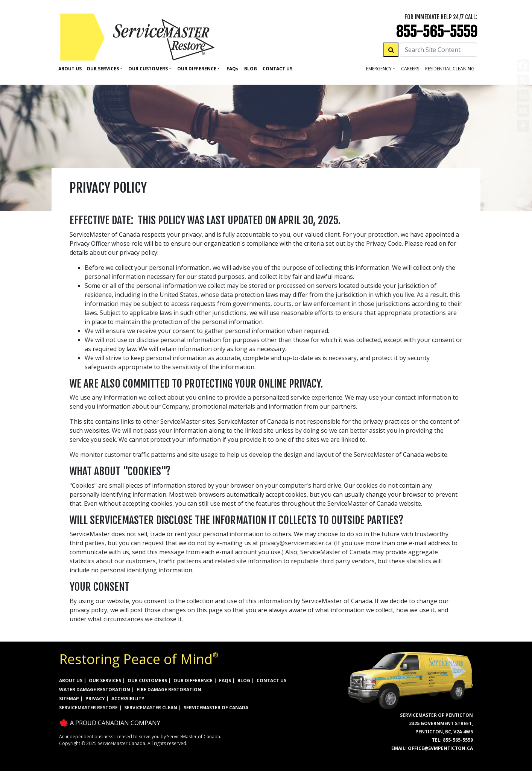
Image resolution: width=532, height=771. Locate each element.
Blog (251, 69)
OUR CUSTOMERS (147, 681)
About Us (70, 69)
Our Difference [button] (197, 69)
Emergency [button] (379, 69)
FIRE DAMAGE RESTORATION (169, 690)
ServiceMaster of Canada (216, 708)
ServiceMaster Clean (151, 708)
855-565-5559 (437, 32)
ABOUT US (71, 681)
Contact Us (277, 69)
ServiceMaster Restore (88, 708)
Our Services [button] (103, 69)
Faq (233, 69)
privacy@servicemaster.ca (296, 543)
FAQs (225, 681)
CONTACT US (271, 681)
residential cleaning (450, 69)
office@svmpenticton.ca (440, 748)
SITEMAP (69, 699)
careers (410, 69)
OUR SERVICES (105, 681)
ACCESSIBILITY (128, 699)
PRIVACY (95, 699)
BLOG (244, 681)
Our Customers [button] (148, 69)
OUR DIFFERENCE (193, 681)
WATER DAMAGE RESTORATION (95, 690)
